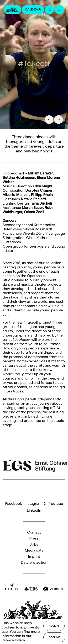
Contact (34, 532)
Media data (34, 550)
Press (34, 538)
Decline (54, 637)
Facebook (14, 504)
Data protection (34, 562)
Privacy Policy (13, 640)
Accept (54, 626)
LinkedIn (34, 510)
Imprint (34, 556)
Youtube (56, 504)
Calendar (33, 10)
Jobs (34, 544)
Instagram (33, 504)
